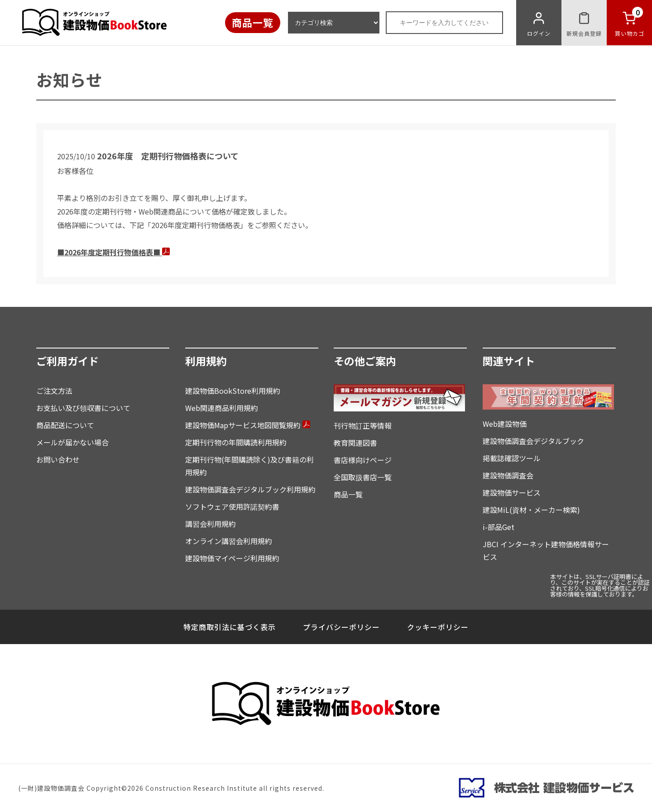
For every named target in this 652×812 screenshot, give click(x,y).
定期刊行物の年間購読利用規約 (236, 442)
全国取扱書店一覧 (363, 477)
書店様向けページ (363, 460)
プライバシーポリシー (341, 627)
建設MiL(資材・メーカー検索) (531, 510)
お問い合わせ (58, 459)
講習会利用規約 (211, 524)
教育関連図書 (355, 443)
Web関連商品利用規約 (222, 408)
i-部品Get (499, 527)
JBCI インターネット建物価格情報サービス (546, 550)
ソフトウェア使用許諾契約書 (232, 506)
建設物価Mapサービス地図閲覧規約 (248, 425)
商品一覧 (253, 22)
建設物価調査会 (508, 475)
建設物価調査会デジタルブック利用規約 (250, 489)
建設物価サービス (512, 492)
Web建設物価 (505, 424)
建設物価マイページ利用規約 (232, 558)
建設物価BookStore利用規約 (233, 391)
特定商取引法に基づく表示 (230, 627)
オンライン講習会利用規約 (229, 541)
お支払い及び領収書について (83, 408)
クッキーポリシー (438, 627)
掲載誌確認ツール (512, 458)
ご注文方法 (54, 391)
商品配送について (65, 425)
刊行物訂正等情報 (363, 425)
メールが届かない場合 (72, 442)
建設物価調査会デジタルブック (533, 441)
